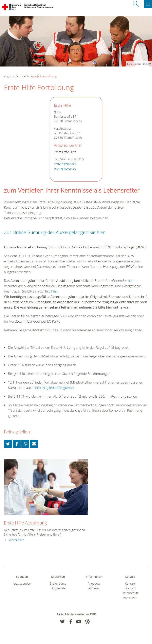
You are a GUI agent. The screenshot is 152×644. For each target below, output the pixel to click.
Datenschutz (130, 593)
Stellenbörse (58, 584)
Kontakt (130, 584)
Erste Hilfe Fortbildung (44, 76)
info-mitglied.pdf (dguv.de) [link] (55, 388)
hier (131, 281)
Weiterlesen (17, 540)
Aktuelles (94, 588)
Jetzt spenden (22, 584)
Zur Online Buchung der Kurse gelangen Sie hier (54, 232)
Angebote (94, 584)
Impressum (130, 597)
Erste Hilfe (23, 76)
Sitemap (130, 588)
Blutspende (58, 588)
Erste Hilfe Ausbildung (25, 523)
